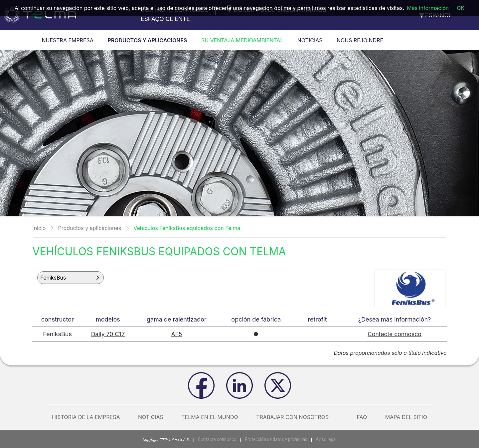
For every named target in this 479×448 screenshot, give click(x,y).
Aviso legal (321, 439)
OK (461, 8)
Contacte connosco (395, 334)
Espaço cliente (165, 19)
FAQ (362, 417)
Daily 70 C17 (108, 334)
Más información (428, 8)
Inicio (39, 228)
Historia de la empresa (86, 417)
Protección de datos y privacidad (275, 439)
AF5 (177, 334)
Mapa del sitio (406, 417)
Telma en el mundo (210, 417)
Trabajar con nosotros (297, 417)
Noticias (151, 417)
